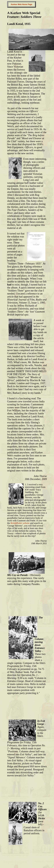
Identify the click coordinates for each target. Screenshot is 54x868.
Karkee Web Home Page (22, 4)
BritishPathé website (20, 523)
